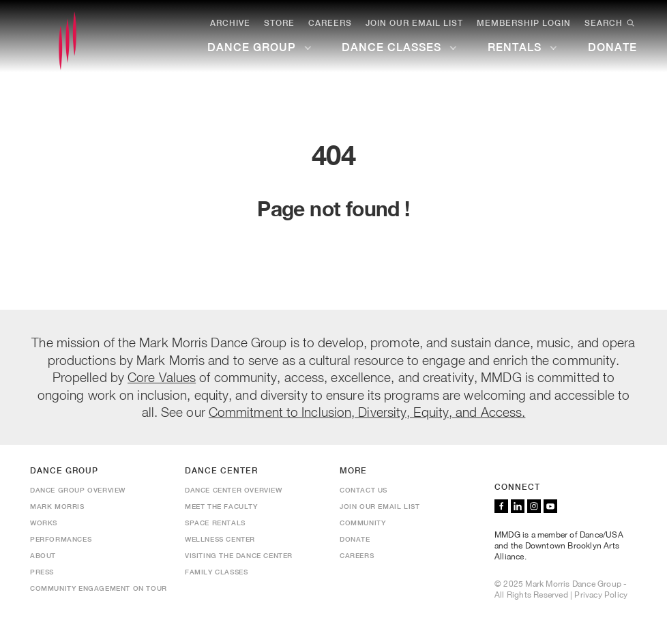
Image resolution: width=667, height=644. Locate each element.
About (43, 555)
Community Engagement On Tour (99, 588)
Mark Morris (57, 506)
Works (44, 523)
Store (279, 23)
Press (42, 572)
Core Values (162, 377)
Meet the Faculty (221, 506)
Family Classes (216, 572)
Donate (355, 539)
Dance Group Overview (78, 490)
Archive (230, 23)
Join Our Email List (414, 23)
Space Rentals (215, 523)
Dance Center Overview (234, 490)
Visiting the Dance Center (239, 555)
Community (362, 523)
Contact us (364, 490)
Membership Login (524, 23)
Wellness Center (220, 539)
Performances (61, 539)
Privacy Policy (601, 595)
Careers (330, 23)
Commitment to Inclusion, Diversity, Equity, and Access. (367, 412)
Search (611, 23)
